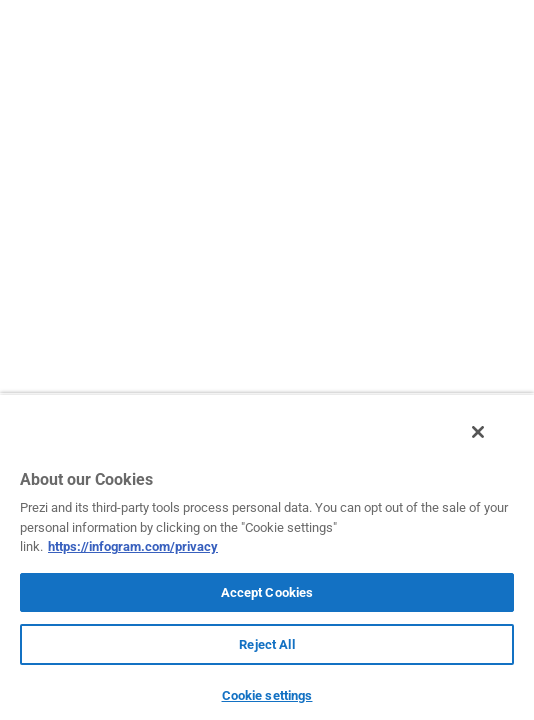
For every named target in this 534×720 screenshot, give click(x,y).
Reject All (266, 644)
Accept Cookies (267, 592)
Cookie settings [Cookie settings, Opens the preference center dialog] (267, 695)
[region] (267, 562)
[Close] (492, 443)
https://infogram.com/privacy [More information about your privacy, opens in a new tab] (133, 546)
